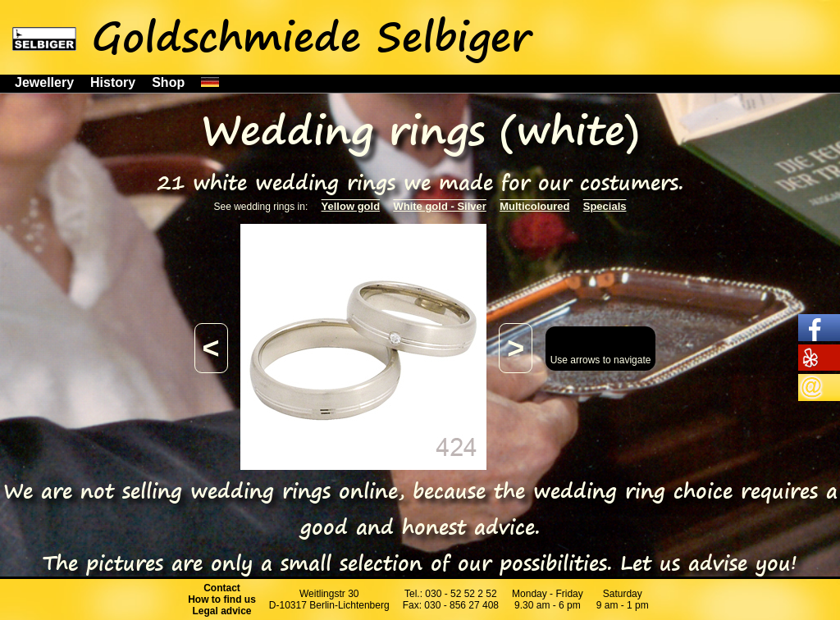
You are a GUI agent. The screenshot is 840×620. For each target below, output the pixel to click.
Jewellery (44, 82)
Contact (222, 588)
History (113, 82)
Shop (168, 82)
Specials (605, 206)
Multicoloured (534, 206)
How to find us (222, 599)
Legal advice (222, 611)
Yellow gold (351, 206)
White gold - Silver (439, 206)
